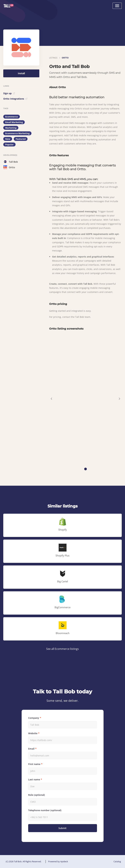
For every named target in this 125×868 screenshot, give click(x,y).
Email (31, 749)
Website (33, 733)
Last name (34, 779)
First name (34, 764)
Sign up (9, 93)
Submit (63, 828)
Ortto (9, 167)
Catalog (117, 861)
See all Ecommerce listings (63, 649)
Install (21, 73)
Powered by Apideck (58, 861)
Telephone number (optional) (45, 810)
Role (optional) (37, 795)
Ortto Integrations (15, 99)
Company (34, 718)
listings (53, 58)
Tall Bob (11, 162)
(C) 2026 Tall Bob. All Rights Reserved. (24, 861)
